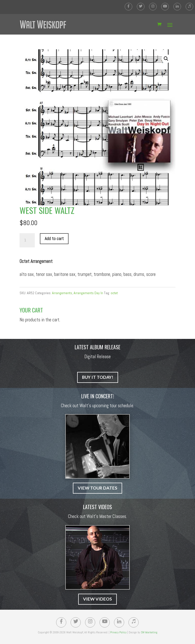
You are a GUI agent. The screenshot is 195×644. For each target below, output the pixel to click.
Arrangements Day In (88, 293)
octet (114, 293)
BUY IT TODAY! (98, 377)
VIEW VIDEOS (97, 599)
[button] (166, 59)
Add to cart (54, 239)
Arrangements (62, 293)
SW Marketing (149, 632)
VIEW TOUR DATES (97, 488)
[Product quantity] (27, 240)
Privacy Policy (118, 632)
